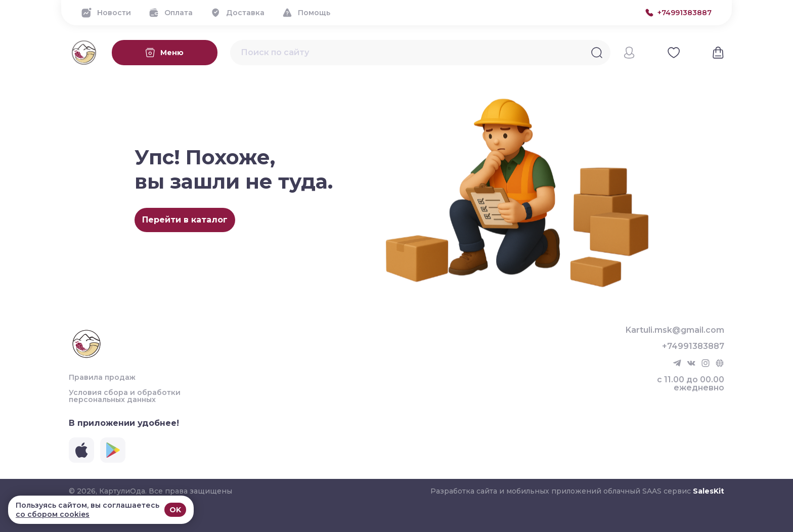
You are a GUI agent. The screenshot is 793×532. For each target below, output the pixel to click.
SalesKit (709, 491)
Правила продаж (102, 377)
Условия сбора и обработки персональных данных (125, 396)
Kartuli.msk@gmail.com (675, 330)
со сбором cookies (53, 514)
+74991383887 (693, 346)
